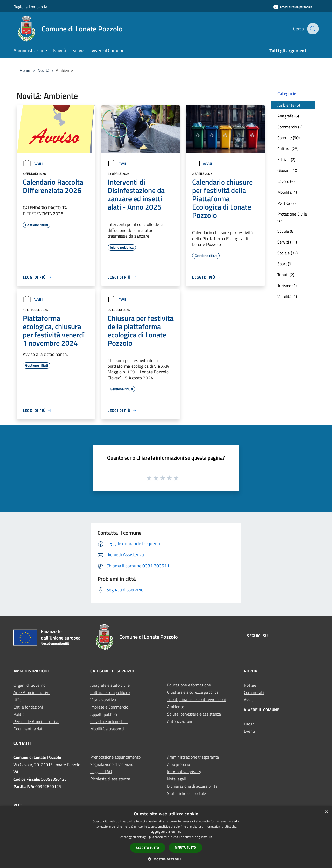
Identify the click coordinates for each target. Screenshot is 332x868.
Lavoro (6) (286, 181)
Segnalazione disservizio (112, 764)
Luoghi (250, 724)
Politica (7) (286, 203)
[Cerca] (312, 29)
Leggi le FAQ (101, 772)
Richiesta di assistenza (110, 779)
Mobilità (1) (287, 192)
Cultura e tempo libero (110, 692)
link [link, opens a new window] (211, 837)
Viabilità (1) (287, 296)
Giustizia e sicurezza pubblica (193, 692)
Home (25, 70)
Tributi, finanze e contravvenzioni (196, 699)
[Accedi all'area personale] (293, 7)
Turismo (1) (287, 286)
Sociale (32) (287, 253)
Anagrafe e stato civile (110, 685)
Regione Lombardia (30, 7)
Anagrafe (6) (288, 116)
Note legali (177, 779)
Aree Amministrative (32, 692)
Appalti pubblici (104, 714)
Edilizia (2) (286, 159)
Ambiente (176, 707)
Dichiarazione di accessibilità (192, 786)
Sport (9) (285, 264)
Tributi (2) (286, 275)
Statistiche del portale (186, 793)
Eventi (250, 731)
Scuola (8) (286, 231)
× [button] (326, 812)
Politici (19, 714)
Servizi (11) (287, 242)
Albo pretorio (178, 764)
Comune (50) (288, 138)
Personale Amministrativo (36, 721)
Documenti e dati (29, 729)
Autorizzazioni (180, 721)
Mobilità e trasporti (107, 729)
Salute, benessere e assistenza (194, 714)
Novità (43, 70)
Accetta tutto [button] (147, 848)
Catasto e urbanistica (109, 721)
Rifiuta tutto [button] (185, 847)
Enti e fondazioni (28, 707)
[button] (166, 859)
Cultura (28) (288, 149)
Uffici (18, 700)
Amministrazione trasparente (193, 757)
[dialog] (166, 837)
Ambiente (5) (289, 105)
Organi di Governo (29, 685)
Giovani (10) (288, 170)
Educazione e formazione (189, 685)
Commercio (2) (290, 127)
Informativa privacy (184, 772)
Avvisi (33, 164)
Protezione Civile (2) (292, 217)
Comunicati (254, 692)
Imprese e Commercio (109, 707)
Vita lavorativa (103, 700)
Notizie (250, 685)
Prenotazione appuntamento (115, 757)
